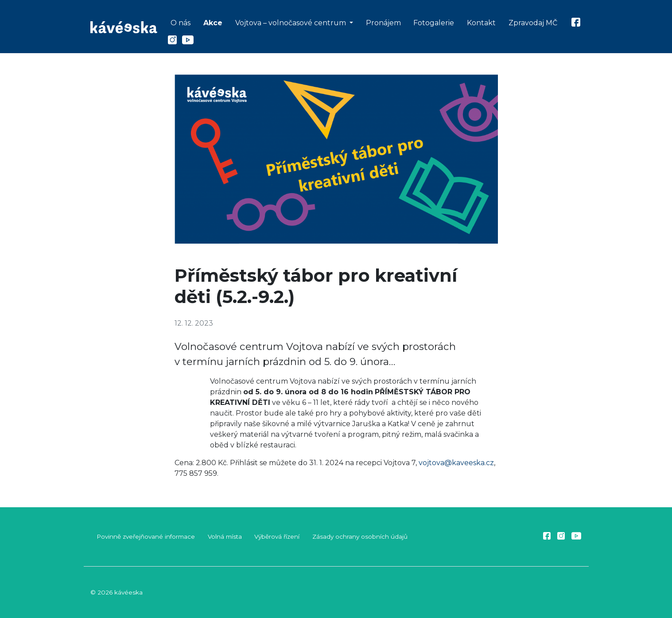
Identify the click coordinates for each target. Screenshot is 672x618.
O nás (181, 23)
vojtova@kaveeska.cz (456, 463)
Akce (213, 23)
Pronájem (383, 23)
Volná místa (225, 536)
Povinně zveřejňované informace (146, 536)
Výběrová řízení (277, 536)
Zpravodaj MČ (533, 23)
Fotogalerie (434, 23)
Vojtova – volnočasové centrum (291, 23)
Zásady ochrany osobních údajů (360, 536)
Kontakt (481, 23)
